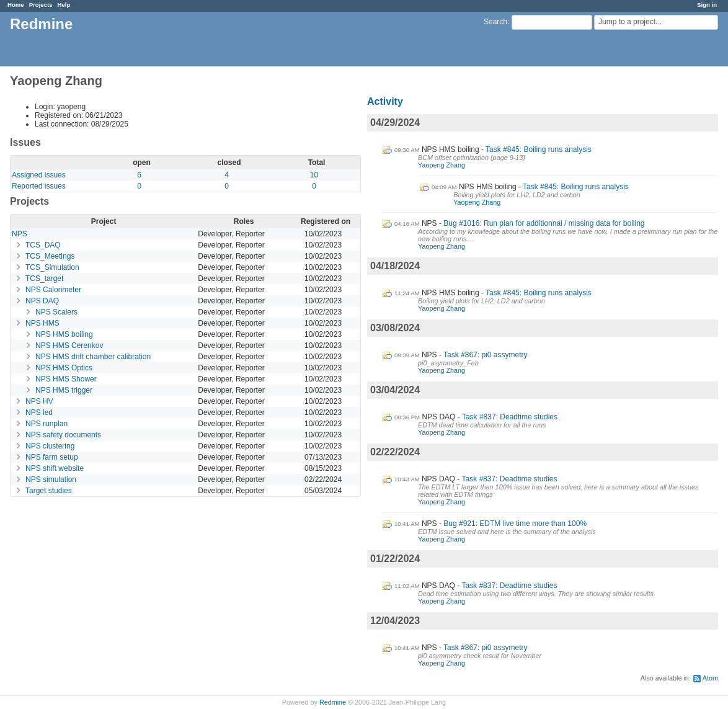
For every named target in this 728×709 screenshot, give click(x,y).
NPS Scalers (56, 312)
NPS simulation (51, 479)
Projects (41, 5)
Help (64, 5)
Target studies (49, 491)
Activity (385, 101)
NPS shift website (55, 468)
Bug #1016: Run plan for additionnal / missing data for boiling (544, 223)
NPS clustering (50, 446)
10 (314, 175)
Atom (710, 678)
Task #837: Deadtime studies (510, 417)
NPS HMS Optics (64, 368)
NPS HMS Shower (66, 379)
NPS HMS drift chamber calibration (93, 357)
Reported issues (39, 186)
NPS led (39, 412)
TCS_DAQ (43, 245)
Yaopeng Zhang (442, 165)
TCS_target (44, 279)
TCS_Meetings (50, 256)
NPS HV (39, 401)
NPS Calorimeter (53, 290)
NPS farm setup (52, 457)
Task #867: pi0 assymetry (485, 355)
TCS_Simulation (52, 267)
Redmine (333, 702)
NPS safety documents (63, 435)
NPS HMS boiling (64, 334)
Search (495, 22)
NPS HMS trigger (64, 390)
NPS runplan (47, 424)
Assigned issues (39, 175)
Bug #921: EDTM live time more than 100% (515, 524)
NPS (20, 234)
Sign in (707, 5)
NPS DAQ (42, 301)
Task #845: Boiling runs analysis (539, 149)
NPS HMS (42, 323)
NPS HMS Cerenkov (69, 346)
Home (16, 5)
